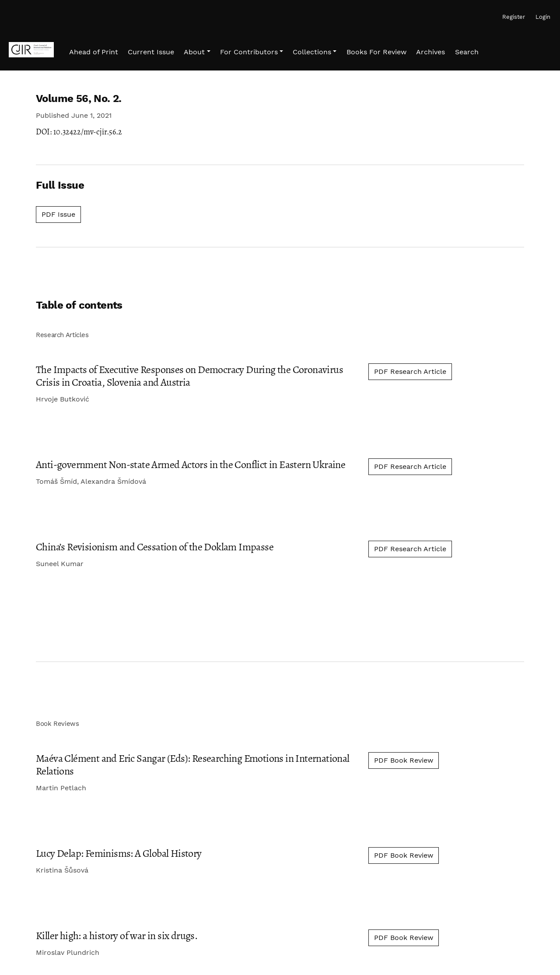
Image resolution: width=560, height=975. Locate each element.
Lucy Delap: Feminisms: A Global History (119, 853)
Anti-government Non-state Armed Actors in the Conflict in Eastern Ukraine (191, 465)
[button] (197, 52)
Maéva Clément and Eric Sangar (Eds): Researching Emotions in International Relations (193, 765)
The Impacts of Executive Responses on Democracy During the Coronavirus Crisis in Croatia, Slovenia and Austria (189, 376)
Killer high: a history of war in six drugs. (117, 936)
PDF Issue (61, 214)
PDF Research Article (410, 371)
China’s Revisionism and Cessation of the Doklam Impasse (155, 547)
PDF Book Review (404, 760)
